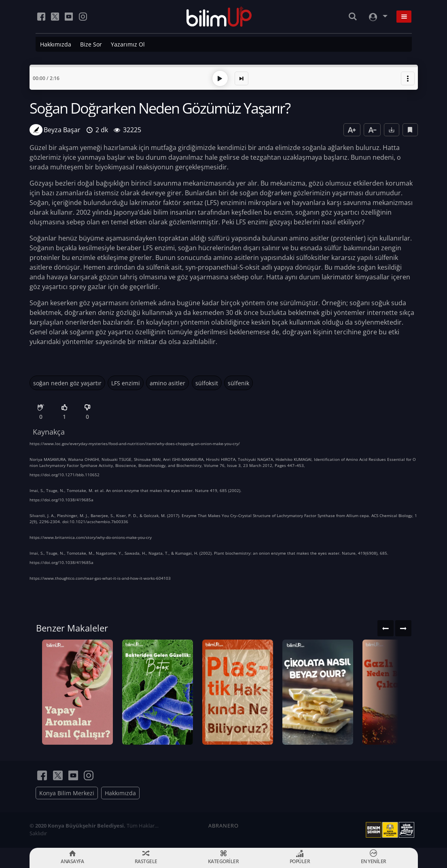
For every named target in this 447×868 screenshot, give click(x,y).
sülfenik (238, 383)
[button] (408, 78)
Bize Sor (91, 44)
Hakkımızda (56, 44)
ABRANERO (223, 826)
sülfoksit (207, 383)
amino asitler (167, 383)
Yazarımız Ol (128, 44)
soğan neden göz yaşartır (67, 383)
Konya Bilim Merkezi (67, 793)
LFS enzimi (126, 383)
